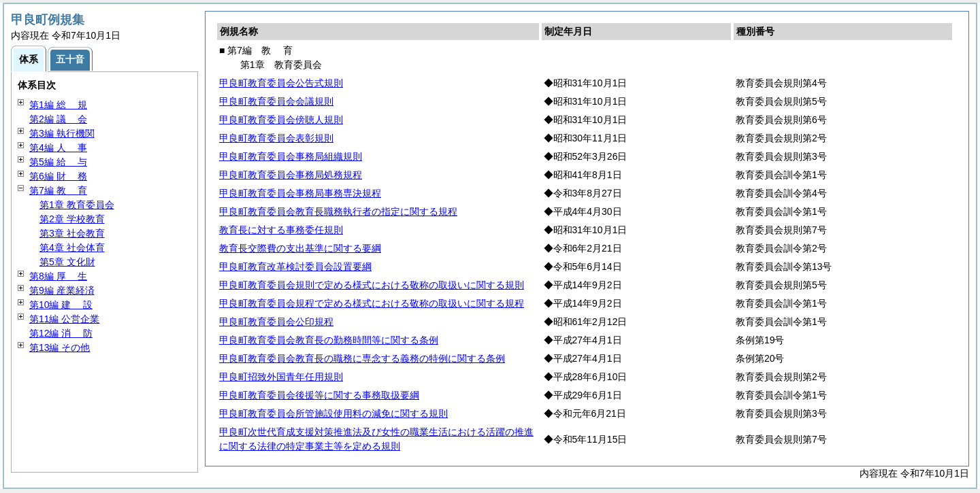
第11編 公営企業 (64, 319)
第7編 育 (58, 190)
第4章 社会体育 (72, 248)
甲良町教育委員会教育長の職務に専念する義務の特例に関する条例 (362, 358)
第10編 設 (61, 305)
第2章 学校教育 (72, 219)
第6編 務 (58, 176)
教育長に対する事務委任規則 (281, 230)
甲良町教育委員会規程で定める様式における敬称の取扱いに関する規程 (372, 303)
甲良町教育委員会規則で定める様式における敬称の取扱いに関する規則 (372, 285)
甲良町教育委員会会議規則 (276, 101)
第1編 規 (58, 105)
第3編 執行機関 (62, 133)
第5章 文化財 (67, 262)
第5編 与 (58, 162)
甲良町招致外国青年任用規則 (281, 377)
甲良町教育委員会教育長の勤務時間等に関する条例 (329, 340)
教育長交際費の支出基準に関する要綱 (300, 248)
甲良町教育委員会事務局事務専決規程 (300, 193)
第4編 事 (58, 148)
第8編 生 (58, 276)
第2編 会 (58, 119)
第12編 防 (61, 333)
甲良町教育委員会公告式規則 (281, 83)
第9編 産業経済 (62, 290)
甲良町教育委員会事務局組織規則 (291, 156)
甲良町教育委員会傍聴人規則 (281, 120)
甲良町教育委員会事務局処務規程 (291, 175)
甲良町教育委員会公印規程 (276, 322)
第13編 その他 (60, 347)
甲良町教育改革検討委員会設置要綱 (295, 267)
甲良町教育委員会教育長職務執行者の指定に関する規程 (338, 211)
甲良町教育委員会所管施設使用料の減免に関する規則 (333, 413)
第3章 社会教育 (72, 233)
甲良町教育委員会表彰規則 (276, 138)
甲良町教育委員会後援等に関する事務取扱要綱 (319, 395)
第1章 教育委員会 (77, 205)
